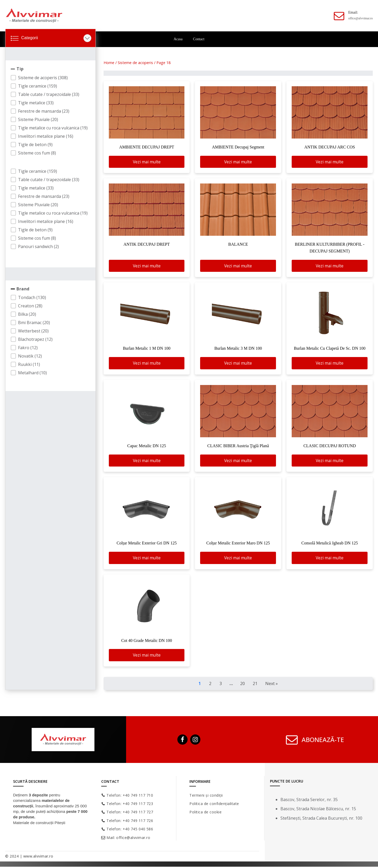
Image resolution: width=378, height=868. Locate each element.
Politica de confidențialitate (214, 805)
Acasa (178, 39)
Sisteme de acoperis (135, 62)
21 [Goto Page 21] (255, 685)
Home (109, 62)
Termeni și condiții (206, 796)
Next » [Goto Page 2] (272, 685)
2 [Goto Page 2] (210, 685)
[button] (49, 78)
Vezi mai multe (147, 162)
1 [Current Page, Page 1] (200, 685)
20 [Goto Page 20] (242, 685)
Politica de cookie (205, 813)
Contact (199, 39)
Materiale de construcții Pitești (39, 824)
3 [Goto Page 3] (221, 685)
